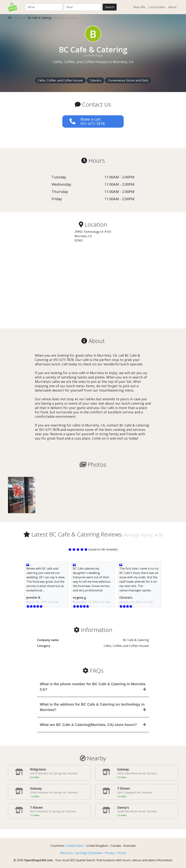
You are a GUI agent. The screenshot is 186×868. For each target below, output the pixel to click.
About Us (66, 853)
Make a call (93, 121)
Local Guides (157, 7)
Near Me (139, 7)
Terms (122, 853)
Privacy (110, 853)
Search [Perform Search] (110, 7)
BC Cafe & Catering (40, 18)
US (10, 18)
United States (74, 846)
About (172, 7)
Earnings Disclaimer (89, 853)
